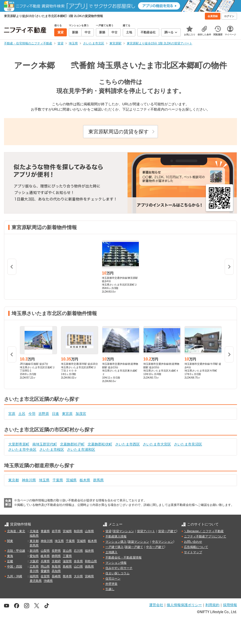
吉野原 (44, 414)
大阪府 (34, 561)
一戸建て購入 (114, 547)
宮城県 (67, 531)
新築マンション (139, 542)
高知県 (56, 571)
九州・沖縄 (15, 576)
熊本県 (67, 576)
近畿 (10, 561)
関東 (10, 541)
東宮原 (67, 414)
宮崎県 (89, 576)
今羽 (32, 414)
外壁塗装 (111, 584)
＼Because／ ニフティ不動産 (204, 531)
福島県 (34, 536)
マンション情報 (116, 563)
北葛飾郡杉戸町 (72, 444)
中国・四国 (15, 567)
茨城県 (71, 480)
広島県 (34, 567)
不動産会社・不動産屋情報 (124, 558)
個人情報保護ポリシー (184, 605)
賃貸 (108, 531)
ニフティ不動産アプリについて (205, 536)
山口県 (78, 567)
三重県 (67, 556)
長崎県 (56, 576)
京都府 (56, 561)
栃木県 (85, 480)
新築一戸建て (134, 547)
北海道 (34, 531)
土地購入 (111, 552)
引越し (110, 589)
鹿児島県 (36, 581)
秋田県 (78, 531)
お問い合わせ (193, 542)
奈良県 (78, 561)
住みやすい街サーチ (119, 568)
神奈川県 (29, 480)
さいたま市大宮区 (157, 444)
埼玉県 (44, 480)
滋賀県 (67, 561)
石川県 (78, 551)
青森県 (45, 531)
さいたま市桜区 (52, 449)
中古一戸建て (155, 547)
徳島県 (89, 567)
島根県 (67, 567)
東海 (10, 556)
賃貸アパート (146, 531)
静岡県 (56, 556)
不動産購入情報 (116, 536)
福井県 (89, 551)
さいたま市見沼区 (188, 444)
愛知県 (34, 556)
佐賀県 (45, 576)
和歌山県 (91, 561)
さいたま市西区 (128, 444)
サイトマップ (193, 552)
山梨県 (45, 551)
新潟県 (34, 551)
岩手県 (56, 531)
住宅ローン (113, 579)
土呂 (22, 414)
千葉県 (58, 480)
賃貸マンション (124, 531)
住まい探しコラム (117, 573)
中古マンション (163, 542)
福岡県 (34, 576)
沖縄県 (48, 581)
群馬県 (98, 480)
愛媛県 (45, 571)
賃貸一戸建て (167, 531)
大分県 (78, 576)
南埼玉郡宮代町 (45, 444)
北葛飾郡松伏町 (100, 444)
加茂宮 (81, 414)
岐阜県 (45, 556)
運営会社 (156, 605)
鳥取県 (56, 567)
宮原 (12, 414)
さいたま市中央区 (22, 449)
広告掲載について (196, 547)
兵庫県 (45, 561)
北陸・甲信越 (16, 551)
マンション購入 (116, 542)
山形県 (89, 531)
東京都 (14, 480)
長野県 (56, 551)
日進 (55, 414)
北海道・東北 (16, 531)
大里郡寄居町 (19, 444)
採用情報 (230, 605)
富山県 (67, 551)
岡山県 (45, 567)
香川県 (34, 571)
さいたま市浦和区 (81, 449)
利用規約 (212, 605)
